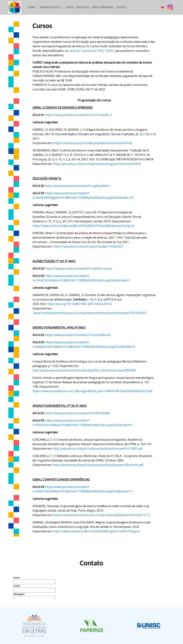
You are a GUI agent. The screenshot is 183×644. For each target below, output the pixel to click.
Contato (121, 7)
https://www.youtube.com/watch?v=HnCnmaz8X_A (78, 115)
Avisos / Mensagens (102, 7)
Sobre (32, 7)
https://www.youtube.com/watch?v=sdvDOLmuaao (79, 268)
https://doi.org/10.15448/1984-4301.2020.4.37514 (79, 304)
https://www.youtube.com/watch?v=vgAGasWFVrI (78, 186)
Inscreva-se (83, 7)
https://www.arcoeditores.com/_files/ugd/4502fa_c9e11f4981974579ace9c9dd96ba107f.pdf (92, 391)
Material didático (50, 7)
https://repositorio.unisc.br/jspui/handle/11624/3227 (88, 246)
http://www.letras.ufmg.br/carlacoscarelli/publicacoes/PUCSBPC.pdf (98, 449)
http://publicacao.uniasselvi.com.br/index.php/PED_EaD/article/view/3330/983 (84, 370)
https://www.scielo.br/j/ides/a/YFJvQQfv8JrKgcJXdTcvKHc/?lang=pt (96, 531)
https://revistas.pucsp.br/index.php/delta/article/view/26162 (93, 143)
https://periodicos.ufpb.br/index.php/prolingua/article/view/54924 (97, 164)
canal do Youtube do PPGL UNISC (91, 51)
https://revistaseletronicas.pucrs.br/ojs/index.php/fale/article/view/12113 (101, 515)
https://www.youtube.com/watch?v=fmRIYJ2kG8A (77, 413)
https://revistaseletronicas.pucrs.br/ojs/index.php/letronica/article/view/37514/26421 (90, 313)
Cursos (69, 7)
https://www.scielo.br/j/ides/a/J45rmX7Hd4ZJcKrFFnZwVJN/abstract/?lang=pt (83, 226)
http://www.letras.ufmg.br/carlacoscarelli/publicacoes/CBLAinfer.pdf (98, 465)
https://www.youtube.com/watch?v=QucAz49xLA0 (78, 335)
